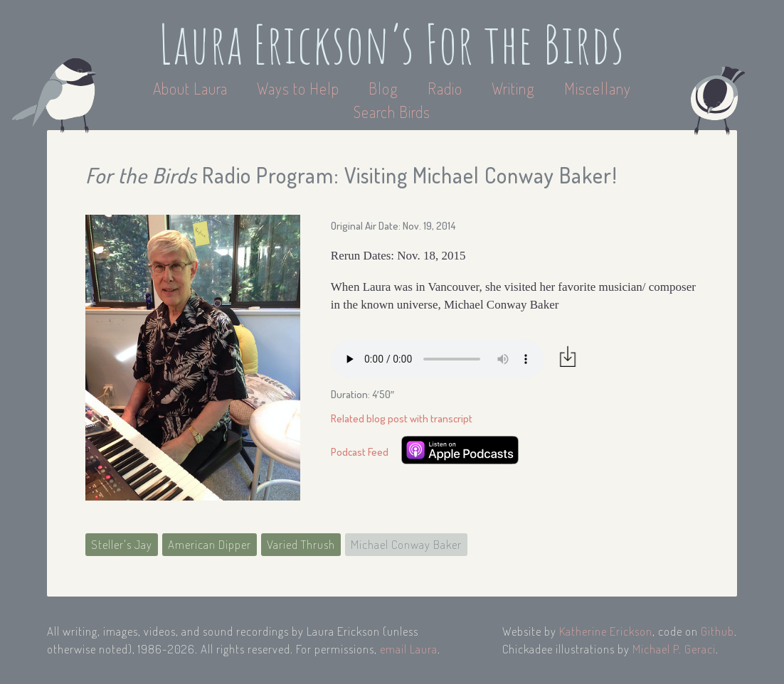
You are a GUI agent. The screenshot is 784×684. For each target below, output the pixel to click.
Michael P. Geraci (674, 649)
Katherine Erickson (606, 631)
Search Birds (392, 112)
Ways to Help (300, 88)
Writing (513, 88)
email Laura (409, 649)
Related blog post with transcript (402, 418)
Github (717, 631)
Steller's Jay (122, 544)
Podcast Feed (360, 452)
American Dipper (210, 544)
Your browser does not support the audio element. (438, 359)
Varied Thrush (301, 544)
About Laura (192, 88)
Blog (383, 88)
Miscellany (598, 88)
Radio (447, 88)
